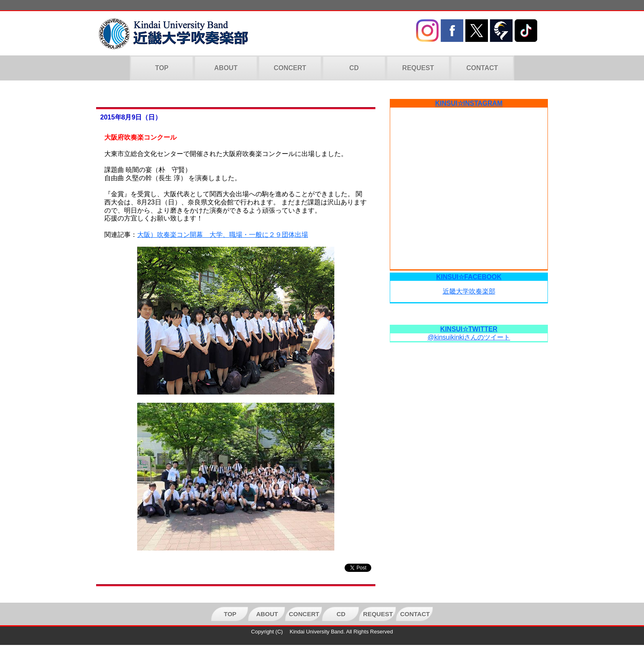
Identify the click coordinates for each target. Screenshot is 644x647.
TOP (162, 68)
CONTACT (482, 68)
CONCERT (290, 68)
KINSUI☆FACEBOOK (469, 277)
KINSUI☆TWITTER (469, 329)
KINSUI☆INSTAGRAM (469, 103)
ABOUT (226, 68)
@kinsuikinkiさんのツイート (469, 337)
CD (354, 68)
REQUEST (418, 68)
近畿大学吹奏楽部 (469, 291)
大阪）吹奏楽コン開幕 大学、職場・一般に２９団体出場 (223, 235)
